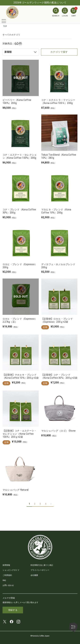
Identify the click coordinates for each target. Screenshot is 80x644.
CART (74, 12)
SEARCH (56, 12)
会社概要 (34, 575)
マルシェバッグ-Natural (16, 490)
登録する (13, 610)
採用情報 (6, 565)
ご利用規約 (7, 575)
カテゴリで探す (59, 52)
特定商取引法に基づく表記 (42, 565)
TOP (5, 26)
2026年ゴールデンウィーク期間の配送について (40, 3)
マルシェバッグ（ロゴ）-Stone (58, 431)
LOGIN (65, 12)
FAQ (4, 580)
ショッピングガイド (11, 570)
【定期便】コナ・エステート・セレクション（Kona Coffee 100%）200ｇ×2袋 (20, 434)
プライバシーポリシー (40, 570)
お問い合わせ (8, 585)
